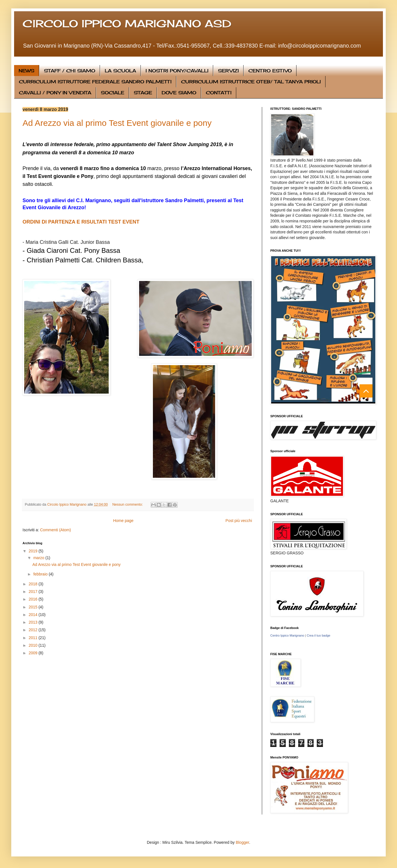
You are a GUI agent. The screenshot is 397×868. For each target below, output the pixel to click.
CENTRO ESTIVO (270, 71)
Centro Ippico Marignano (287, 635)
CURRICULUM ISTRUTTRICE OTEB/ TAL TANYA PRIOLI (251, 82)
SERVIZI (228, 71)
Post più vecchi (239, 521)
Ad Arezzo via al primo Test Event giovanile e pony (117, 123)
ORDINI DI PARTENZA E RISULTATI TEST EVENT (81, 222)
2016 (34, 599)
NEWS (26, 71)
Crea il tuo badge (318, 635)
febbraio (41, 574)
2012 (34, 630)
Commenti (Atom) (55, 530)
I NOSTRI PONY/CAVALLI (177, 71)
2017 (34, 592)
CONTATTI (219, 93)
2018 (34, 584)
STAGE (143, 93)
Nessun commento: (128, 505)
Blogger (242, 842)
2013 (34, 622)
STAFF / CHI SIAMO (70, 71)
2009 (34, 653)
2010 (34, 645)
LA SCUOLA (120, 71)
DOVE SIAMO (179, 93)
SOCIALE (112, 93)
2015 (34, 607)
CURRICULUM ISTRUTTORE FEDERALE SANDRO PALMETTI (95, 82)
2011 (34, 638)
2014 (34, 615)
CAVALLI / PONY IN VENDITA (55, 93)
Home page (123, 521)
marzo (39, 558)
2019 (34, 551)
